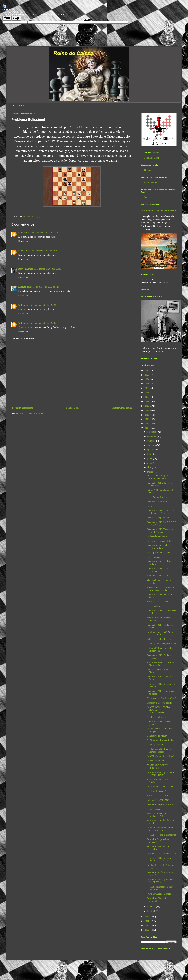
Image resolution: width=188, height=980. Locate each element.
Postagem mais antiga (122, 408)
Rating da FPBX (151, 182)
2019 (147, 401)
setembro (152, 445)
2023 (147, 384)
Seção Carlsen (153, 606)
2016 (147, 415)
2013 (147, 428)
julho (150, 454)
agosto (151, 450)
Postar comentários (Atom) (32, 413)
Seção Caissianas (155, 557)
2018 (147, 406)
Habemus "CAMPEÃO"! (158, 800)
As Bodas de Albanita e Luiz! (160, 787)
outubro (151, 441)
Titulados (148, 170)
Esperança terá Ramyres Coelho (161, 644)
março (150, 472)
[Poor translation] (16, 18)
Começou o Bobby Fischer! (159, 703)
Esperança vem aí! (155, 745)
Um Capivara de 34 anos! (158, 552)
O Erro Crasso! (154, 809)
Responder (23, 241)
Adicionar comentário (23, 338)
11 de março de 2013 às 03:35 (47, 269)
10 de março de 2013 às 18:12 (44, 232)
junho (150, 459)
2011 (147, 921)
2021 (147, 393)
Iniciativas (149, 197)
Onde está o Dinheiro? (157, 536)
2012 (147, 917)
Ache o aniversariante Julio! (160, 541)
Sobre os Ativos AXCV (157, 576)
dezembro (152, 432)
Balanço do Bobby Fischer (159, 639)
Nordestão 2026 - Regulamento (159, 211)
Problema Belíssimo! (156, 791)
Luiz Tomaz (24, 232)
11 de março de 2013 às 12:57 (47, 287)
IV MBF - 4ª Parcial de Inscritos (161, 835)
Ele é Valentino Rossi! (157, 502)
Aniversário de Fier (156, 761)
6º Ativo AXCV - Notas (157, 602)
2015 (147, 419)
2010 (147, 925)
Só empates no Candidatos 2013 (161, 698)
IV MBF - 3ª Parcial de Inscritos (161, 854)
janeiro (151, 911)
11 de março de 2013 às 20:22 (42, 305)
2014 (147, 424)
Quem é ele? (152, 506)
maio (150, 463)
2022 (147, 388)
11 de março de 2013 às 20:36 (42, 323)
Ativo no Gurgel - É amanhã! (160, 894)
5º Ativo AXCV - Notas (157, 796)
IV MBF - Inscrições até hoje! (160, 756)
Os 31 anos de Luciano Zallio (160, 740)
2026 (147, 370)
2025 (147, 375)
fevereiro (152, 907)
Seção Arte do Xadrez (157, 497)
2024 (147, 379)
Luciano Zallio (25, 287)
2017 (147, 410)
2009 (147, 930)
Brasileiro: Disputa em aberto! (161, 804)
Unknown (23, 305)
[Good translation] (7, 18)
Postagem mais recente (23, 408)
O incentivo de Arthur (157, 736)
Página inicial (72, 408)
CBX (22, 106)
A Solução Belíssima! (157, 717)
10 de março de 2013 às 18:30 (44, 251)
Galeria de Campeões (154, 158)
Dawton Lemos (26, 269)
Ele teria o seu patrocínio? (159, 518)
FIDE (12, 106)
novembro (152, 436)
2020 (147, 397)
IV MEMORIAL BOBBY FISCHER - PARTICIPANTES (159, 710)
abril (150, 467)
